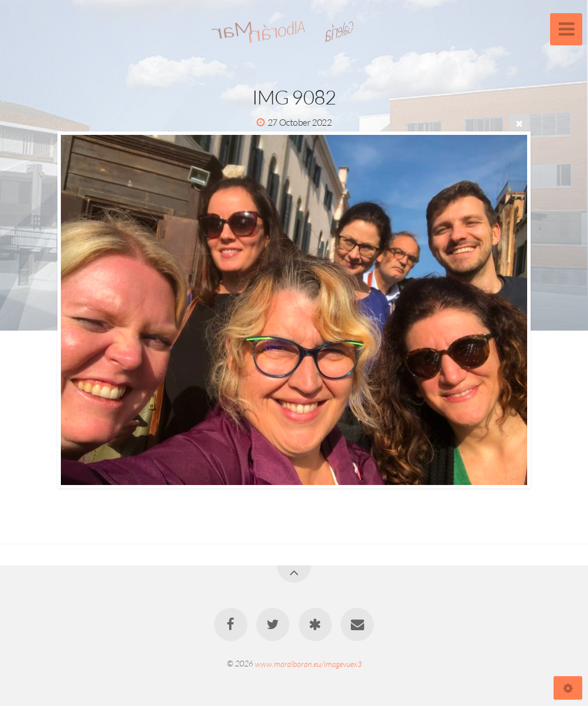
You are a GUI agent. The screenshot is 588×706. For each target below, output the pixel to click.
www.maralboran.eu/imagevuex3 (308, 663)
